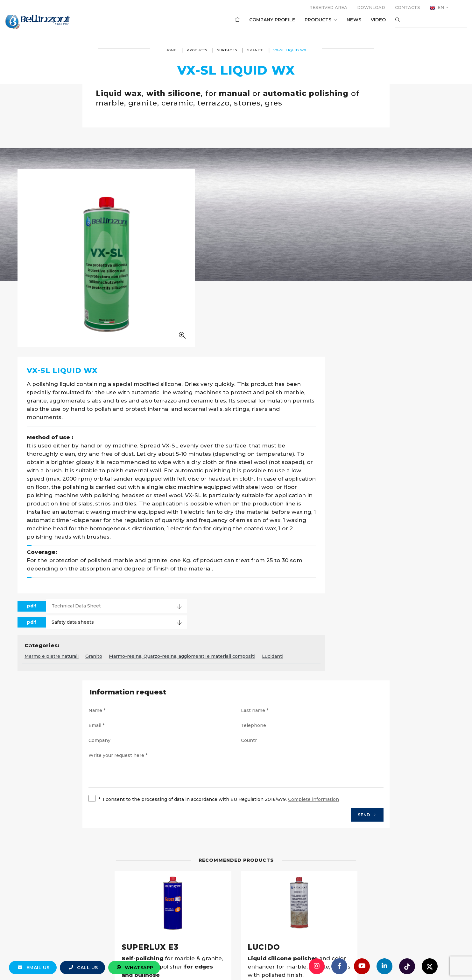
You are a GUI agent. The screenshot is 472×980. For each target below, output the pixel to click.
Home (171, 50)
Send (355, 644)
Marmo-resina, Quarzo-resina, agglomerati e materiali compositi (332, 484)
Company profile (253, 25)
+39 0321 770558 (272, 962)
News (335, 25)
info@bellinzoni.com (209, 962)
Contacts (408, 7)
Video (359, 25)
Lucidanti (422, 484)
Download (371, 7)
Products (302, 25)
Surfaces (227, 50)
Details (211, 842)
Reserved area (328, 7)
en (438, 8)
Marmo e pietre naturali (201, 484)
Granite (255, 50)
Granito (243, 484)
